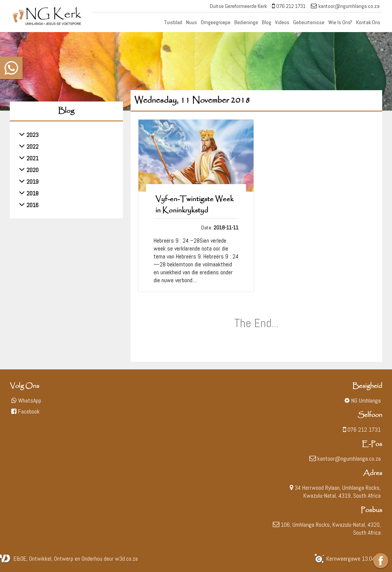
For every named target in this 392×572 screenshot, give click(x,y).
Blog (267, 22)
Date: (220, 228)
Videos (282, 22)
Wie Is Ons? (340, 22)
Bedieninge (246, 22)
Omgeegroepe (216, 22)
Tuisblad (173, 22)
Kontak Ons (368, 22)
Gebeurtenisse (309, 22)
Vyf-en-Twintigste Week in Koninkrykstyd (194, 205)
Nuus (191, 22)
